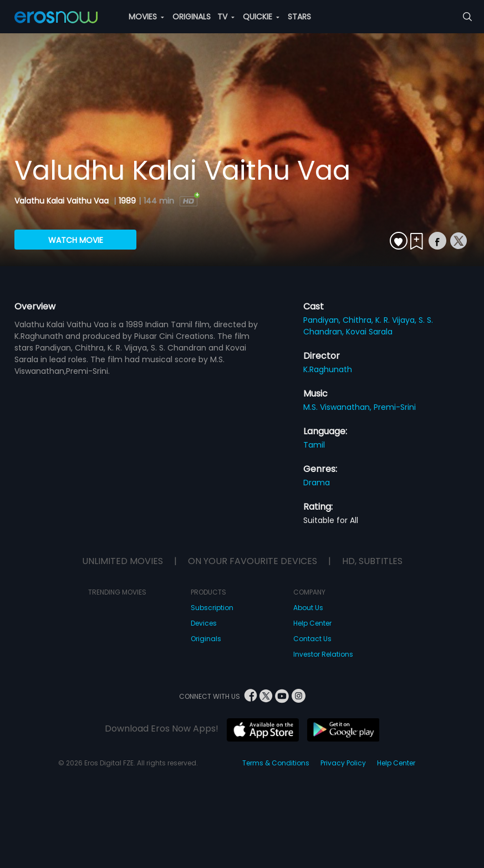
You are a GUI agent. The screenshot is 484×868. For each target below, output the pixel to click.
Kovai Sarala (369, 332)
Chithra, (359, 320)
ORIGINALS (192, 17)
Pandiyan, (323, 320)
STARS (299, 17)
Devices (204, 623)
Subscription (212, 608)
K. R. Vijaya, (397, 320)
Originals (206, 639)
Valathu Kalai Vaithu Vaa (63, 201)
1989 (127, 201)
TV (226, 17)
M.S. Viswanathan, (338, 407)
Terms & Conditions (276, 763)
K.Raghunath (328, 369)
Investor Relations (323, 654)
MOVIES (146, 17)
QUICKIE (261, 17)
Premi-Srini (395, 407)
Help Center (312, 623)
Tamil (314, 445)
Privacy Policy (343, 763)
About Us (308, 608)
